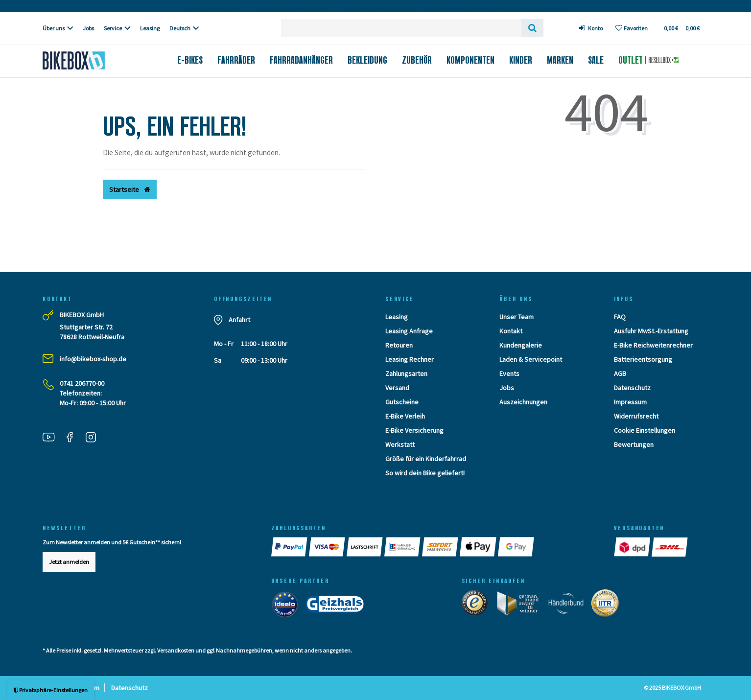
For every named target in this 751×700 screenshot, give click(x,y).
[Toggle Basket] (681, 28)
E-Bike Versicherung (414, 430)
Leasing (150, 28)
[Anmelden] (591, 28)
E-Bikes (190, 60)
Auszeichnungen (523, 402)
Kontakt (511, 331)
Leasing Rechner (410, 359)
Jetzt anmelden (69, 562)
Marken (560, 60)
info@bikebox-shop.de (93, 359)
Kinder (521, 60)
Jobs (88, 28)
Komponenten (470, 60)
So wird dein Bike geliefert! (425, 473)
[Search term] (401, 28)
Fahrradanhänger (301, 60)
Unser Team (516, 317)
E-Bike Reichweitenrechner (653, 345)
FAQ (620, 317)
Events (509, 373)
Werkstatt (400, 444)
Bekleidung (367, 60)
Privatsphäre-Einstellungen (51, 690)
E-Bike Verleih (405, 416)
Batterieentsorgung (643, 359)
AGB (620, 373)
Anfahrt (239, 320)
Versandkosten (176, 650)
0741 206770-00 (82, 383)
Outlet (648, 60)
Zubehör (417, 60)
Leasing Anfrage (409, 331)
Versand (397, 388)
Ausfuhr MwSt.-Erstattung (651, 331)
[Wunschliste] (632, 28)
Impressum (630, 402)
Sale (596, 60)
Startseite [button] (130, 189)
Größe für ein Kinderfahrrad (426, 459)
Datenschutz (632, 388)
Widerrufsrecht (636, 416)
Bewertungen (634, 444)
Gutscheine (402, 402)
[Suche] (532, 28)
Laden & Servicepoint (531, 359)
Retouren (399, 345)
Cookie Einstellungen (645, 430)
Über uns (54, 28)
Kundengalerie (521, 345)
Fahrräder (236, 60)
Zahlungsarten (406, 373)
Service (113, 28)
